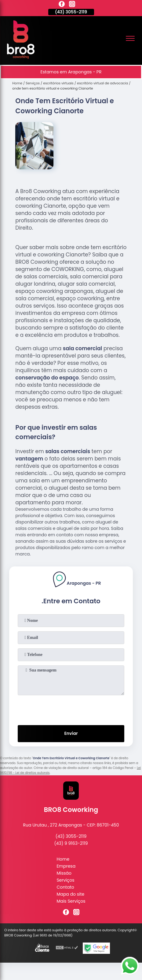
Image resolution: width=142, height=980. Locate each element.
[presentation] (71, 709)
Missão (64, 873)
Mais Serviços (71, 901)
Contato (65, 887)
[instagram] (72, 5)
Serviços (65, 880)
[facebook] (62, 5)
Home (63, 859)
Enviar (71, 733)
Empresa (66, 866)
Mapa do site (70, 894)
